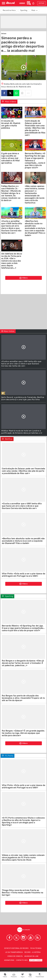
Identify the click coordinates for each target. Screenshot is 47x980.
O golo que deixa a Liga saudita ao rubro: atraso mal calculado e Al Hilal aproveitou (10, 158)
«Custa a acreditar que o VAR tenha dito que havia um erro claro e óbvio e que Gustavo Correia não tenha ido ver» (12, 227)
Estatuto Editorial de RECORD (16, 948)
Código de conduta (15, 956)
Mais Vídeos (9, 102)
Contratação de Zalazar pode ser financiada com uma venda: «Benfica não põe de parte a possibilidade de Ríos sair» (35, 128)
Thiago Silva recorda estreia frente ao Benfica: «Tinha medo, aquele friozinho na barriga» (22, 893)
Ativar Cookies (36, 960)
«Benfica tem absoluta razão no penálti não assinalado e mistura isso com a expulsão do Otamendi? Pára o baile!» (35, 228)
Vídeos (23, 278)
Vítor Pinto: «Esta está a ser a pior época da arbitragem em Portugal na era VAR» (23, 575)
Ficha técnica (36, 948)
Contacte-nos (22, 960)
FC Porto (8, 756)
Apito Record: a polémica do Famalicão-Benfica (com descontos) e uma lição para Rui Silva (23, 398)
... (28, 92)
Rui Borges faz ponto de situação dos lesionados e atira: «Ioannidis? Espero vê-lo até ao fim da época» (23, 698)
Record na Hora (9, 10)
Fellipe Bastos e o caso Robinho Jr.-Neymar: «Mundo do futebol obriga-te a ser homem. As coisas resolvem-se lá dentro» (11, 193)
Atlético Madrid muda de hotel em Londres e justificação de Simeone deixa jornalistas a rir (22, 432)
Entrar (41, 3)
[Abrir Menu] (4, 3)
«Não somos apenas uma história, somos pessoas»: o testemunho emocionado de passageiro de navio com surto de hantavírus (35, 194)
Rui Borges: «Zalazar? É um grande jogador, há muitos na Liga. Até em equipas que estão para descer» (23, 733)
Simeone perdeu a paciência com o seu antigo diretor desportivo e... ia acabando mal (23, 44)
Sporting (24, 10)
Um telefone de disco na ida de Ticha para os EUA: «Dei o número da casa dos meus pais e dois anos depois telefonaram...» (12, 261)
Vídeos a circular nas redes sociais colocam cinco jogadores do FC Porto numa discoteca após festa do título (23, 858)
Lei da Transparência (14, 952)
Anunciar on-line (31, 956)
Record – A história (32, 952)
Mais (35, 10)
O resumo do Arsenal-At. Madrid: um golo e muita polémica (11, 124)
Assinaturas (9, 960)
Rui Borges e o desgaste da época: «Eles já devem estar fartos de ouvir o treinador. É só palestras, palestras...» (23, 663)
